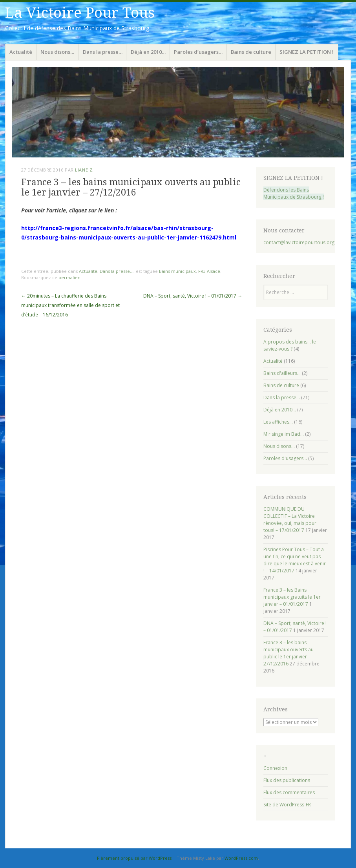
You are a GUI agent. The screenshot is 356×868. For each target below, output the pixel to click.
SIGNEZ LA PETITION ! (307, 52)
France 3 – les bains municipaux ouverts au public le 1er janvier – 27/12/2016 (288, 653)
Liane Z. (84, 170)
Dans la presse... (117, 271)
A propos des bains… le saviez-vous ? (290, 345)
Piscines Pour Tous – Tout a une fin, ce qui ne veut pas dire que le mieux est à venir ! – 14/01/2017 (295, 560)
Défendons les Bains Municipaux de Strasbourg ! (294, 193)
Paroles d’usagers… (198, 52)
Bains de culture (251, 52)
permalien (69, 277)
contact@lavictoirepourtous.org (299, 242)
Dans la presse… (103, 52)
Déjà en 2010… (148, 52)
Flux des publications (287, 780)
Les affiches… (278, 422)
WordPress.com (241, 858)
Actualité (21, 52)
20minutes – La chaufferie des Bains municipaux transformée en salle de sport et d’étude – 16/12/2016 (70, 305)
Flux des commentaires (289, 792)
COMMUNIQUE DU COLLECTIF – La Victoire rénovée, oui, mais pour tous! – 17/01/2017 (290, 520)
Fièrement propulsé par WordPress (134, 858)
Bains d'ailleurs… (282, 373)
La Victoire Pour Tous (80, 13)
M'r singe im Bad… (284, 434)
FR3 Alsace (209, 271)
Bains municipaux (177, 271)
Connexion (275, 768)
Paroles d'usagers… (285, 458)
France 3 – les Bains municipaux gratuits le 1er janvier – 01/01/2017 (292, 597)
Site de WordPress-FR (287, 805)
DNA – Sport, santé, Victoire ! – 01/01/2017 (193, 296)
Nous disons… (57, 52)
